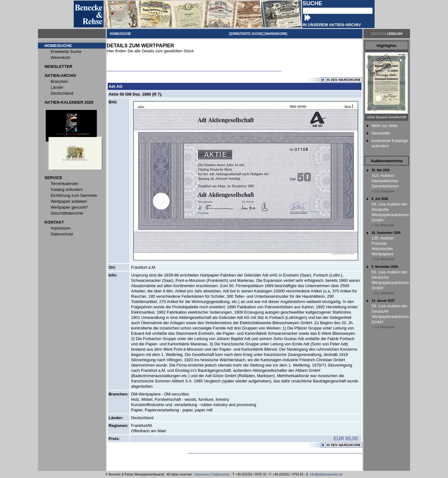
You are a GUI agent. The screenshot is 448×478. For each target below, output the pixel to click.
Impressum (202, 474)
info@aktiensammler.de (326, 474)
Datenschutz (221, 474)
